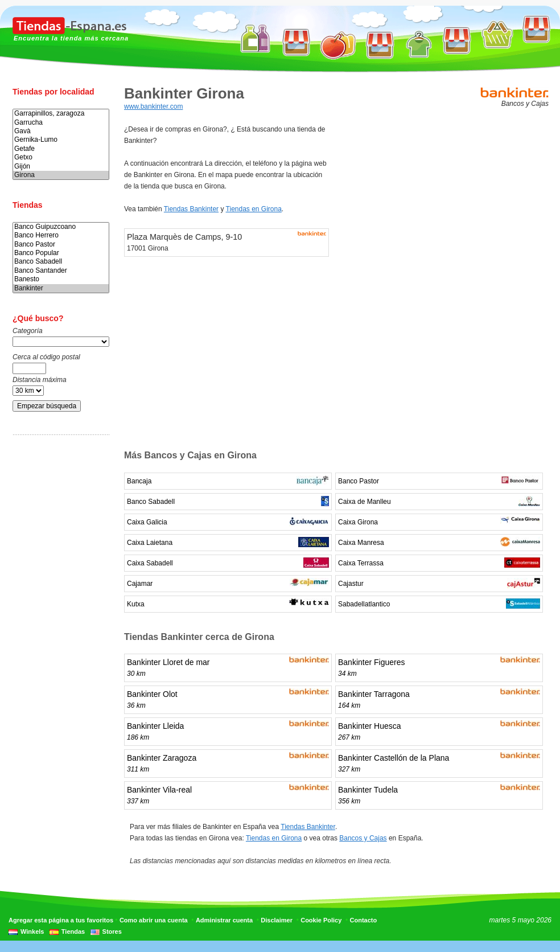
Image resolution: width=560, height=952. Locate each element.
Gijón (61, 167)
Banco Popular (61, 253)
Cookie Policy (321, 920)
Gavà (61, 131)
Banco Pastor (61, 245)
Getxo (61, 157)
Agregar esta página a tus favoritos (61, 920)
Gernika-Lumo (61, 140)
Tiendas (73, 932)
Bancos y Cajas (363, 838)
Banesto (61, 279)
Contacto (364, 920)
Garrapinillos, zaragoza (61, 114)
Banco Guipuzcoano (61, 227)
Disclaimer (277, 920)
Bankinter (61, 288)
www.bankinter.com (153, 106)
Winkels (32, 932)
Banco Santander (61, 271)
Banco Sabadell (61, 262)
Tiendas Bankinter (191, 209)
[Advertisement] (58, 622)
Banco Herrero (61, 235)
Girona (61, 175)
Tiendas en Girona (254, 209)
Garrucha (61, 123)
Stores (112, 932)
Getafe (61, 149)
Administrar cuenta (224, 920)
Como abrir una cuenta (154, 920)
